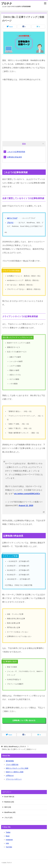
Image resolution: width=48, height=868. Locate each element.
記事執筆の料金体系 (15, 157)
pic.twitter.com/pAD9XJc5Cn (27, 494)
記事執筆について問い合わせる (24, 720)
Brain (8, 836)
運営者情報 (10, 761)
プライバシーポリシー (14, 779)
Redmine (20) (9, 802)
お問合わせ (10, 776)
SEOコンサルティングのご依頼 (17, 768)
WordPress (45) (10, 812)
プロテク (7, 3)
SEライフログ (12, 218)
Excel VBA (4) (9, 797)
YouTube (9, 847)
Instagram (9, 840)
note (7, 843)
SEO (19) (8, 807)
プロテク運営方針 (12, 765)
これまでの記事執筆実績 (16, 152)
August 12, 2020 (26, 506)
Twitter (8, 832)
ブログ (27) (8, 818)
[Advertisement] (24, 110)
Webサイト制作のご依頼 (15, 772)
